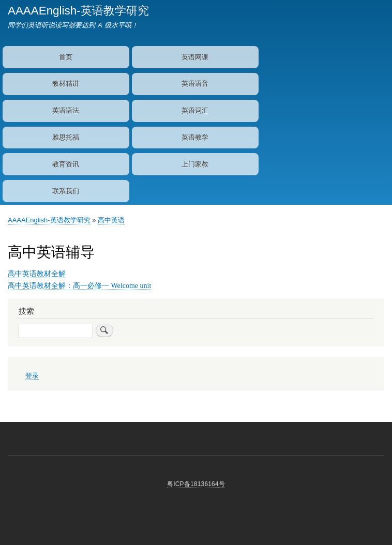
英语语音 (195, 84)
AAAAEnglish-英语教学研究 (78, 11)
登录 (32, 376)
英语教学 (195, 137)
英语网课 (195, 57)
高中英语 (111, 220)
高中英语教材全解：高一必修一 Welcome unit (79, 286)
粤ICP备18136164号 (196, 484)
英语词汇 (195, 110)
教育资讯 (66, 164)
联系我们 (66, 191)
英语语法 (66, 110)
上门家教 (195, 164)
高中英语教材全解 (37, 274)
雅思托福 (66, 137)
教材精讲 (66, 84)
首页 (66, 57)
